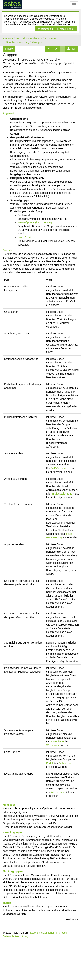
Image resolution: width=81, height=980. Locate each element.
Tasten (7, 903)
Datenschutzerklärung (15, 936)
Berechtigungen (13, 832)
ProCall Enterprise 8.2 (29, 38)
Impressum (63, 933)
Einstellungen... (66, 29)
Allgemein (9, 113)
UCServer (51, 38)
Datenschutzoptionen (42, 933)
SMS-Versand (59, 468)
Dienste (8, 250)
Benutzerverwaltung (18, 42)
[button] (49, 49)
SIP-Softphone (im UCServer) (35, 222)
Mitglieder (9, 805)
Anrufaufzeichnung (61, 494)
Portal (50, 763)
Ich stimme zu (45, 29)
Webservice (53, 745)
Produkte (8, 38)
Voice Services (26, 237)
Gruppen (37, 42)
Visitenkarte (57, 741)
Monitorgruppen (13, 871)
